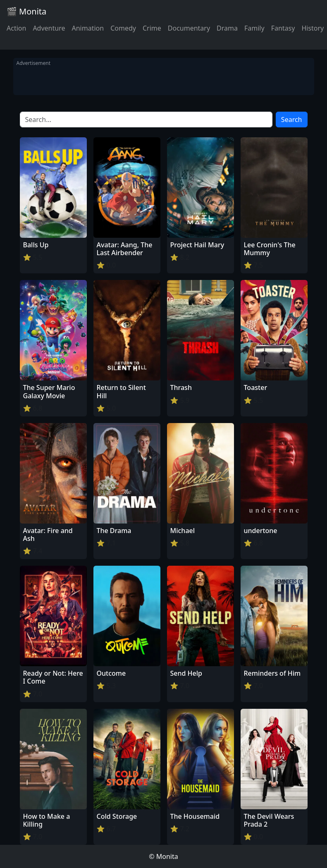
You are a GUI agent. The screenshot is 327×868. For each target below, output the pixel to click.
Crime (152, 28)
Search (292, 120)
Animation (88, 28)
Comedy (123, 28)
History (313, 28)
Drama (227, 28)
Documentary (189, 28)
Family (254, 28)
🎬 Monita (26, 11)
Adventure (49, 28)
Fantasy (283, 28)
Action (16, 28)
